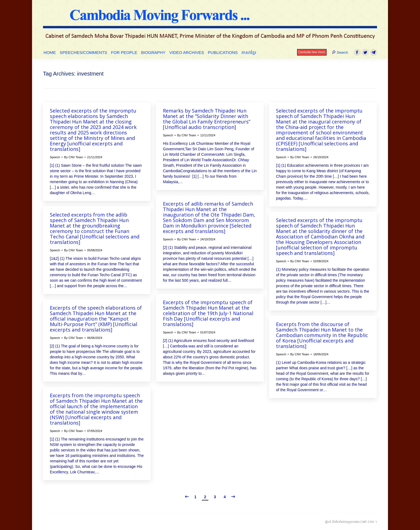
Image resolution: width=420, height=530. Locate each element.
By (74, 157)
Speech (55, 157)
